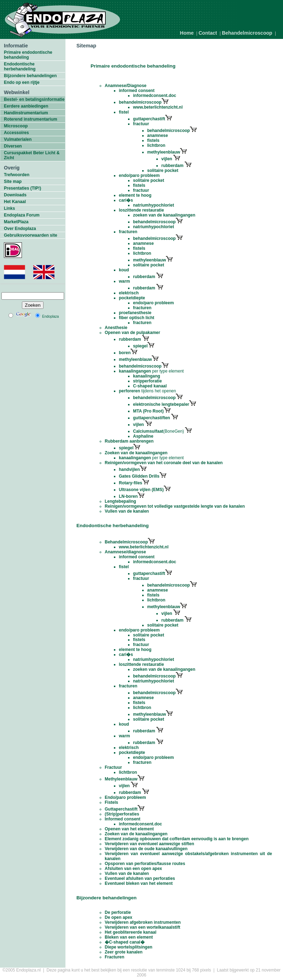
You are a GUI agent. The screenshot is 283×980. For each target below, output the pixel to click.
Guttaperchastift (121, 809)
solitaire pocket (163, 171)
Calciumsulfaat (148, 431)
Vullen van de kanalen (127, 511)
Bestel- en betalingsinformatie (34, 99)
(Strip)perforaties (122, 814)
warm (124, 281)
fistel (124, 112)
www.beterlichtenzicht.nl (158, 107)
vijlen (167, 159)
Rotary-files (131, 483)
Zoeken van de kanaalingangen (136, 453)
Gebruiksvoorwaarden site (31, 235)
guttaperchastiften (152, 418)
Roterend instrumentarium (31, 119)
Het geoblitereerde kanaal (131, 932)
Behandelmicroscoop (247, 33)
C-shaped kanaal (150, 386)
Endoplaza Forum (22, 215)
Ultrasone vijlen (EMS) (141, 490)
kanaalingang (147, 376)
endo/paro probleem (139, 175)
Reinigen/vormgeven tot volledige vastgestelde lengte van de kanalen (175, 506)
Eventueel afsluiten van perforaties (140, 878)
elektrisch (129, 293)
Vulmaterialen (18, 139)
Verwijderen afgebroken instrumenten (143, 922)
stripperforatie (147, 381)
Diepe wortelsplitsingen (129, 947)
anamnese (158, 136)
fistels (153, 140)
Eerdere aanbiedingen (26, 106)
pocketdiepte (132, 298)
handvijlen (129, 469)
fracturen (128, 232)
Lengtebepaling (120, 501)
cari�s (126, 200)
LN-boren (128, 496)
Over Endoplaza (20, 229)
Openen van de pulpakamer (132, 333)
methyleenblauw (164, 152)
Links (9, 208)
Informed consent (123, 819)
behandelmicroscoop (144, 102)
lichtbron (156, 145)
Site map (13, 181)
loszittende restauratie (141, 210)
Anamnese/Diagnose (126, 86)
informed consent (137, 91)
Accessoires (16, 133)
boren (125, 353)
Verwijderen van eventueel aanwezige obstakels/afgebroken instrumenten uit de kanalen (188, 856)
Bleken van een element (129, 937)
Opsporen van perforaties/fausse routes (145, 864)
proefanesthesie (135, 313)
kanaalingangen (135, 371)
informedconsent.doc (155, 96)
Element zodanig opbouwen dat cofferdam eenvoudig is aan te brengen (177, 839)
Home (187, 33)
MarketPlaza (16, 222)
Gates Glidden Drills (139, 476)
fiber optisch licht (137, 318)
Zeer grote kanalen (124, 952)
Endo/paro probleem (125, 797)
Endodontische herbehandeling (20, 67)
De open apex (119, 917)
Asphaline (143, 436)
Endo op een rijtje (22, 82)
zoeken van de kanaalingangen (164, 215)
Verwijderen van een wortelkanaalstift (142, 927)
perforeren (129, 391)
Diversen (13, 146)
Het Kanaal (15, 202)
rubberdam (172, 166)
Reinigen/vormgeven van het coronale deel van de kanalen (164, 463)
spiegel (140, 346)
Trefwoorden (17, 175)
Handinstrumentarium (26, 113)
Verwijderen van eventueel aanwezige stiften (149, 844)
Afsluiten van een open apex (133, 869)
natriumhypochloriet (154, 205)
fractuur (141, 124)
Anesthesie (116, 328)
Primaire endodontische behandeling (28, 55)
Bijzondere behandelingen (30, 76)
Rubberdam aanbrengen (129, 441)
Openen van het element (129, 829)
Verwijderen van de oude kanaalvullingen (146, 849)
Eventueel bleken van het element (139, 883)
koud (124, 270)
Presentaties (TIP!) (22, 188)
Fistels (111, 802)
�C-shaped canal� (125, 942)
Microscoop (16, 126)
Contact (208, 33)
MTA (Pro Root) (148, 411)
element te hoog (135, 195)
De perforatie (118, 912)
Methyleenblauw (121, 779)
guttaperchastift (149, 119)
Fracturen (114, 957)
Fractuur (113, 767)
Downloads (15, 195)
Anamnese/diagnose (125, 552)
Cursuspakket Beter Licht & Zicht (32, 155)
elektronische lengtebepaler (161, 404)
